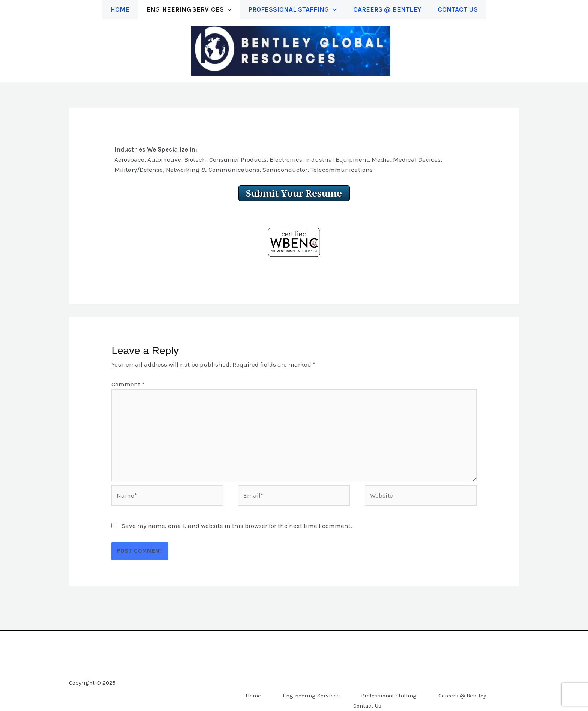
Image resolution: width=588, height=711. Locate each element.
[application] (226, 9)
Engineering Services (187, 9)
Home (115, 9)
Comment (128, 384)
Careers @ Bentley (389, 9)
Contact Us (462, 9)
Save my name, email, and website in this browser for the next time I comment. (237, 526)
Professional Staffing (292, 9)
